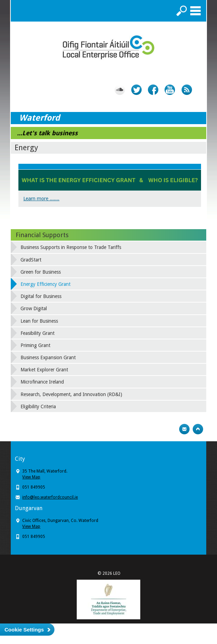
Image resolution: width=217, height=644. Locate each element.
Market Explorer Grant (44, 370)
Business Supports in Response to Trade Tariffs (71, 247)
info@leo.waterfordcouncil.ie (50, 497)
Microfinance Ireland (42, 382)
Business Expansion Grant (48, 357)
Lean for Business (39, 321)
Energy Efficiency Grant (45, 284)
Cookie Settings (24, 630)
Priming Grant (35, 345)
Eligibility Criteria (38, 406)
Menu (195, 11)
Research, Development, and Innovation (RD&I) (71, 394)
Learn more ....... (41, 199)
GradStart (31, 260)
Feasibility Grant (37, 333)
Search (182, 11)
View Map (31, 477)
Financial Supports (42, 235)
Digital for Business (41, 296)
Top (198, 429)
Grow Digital (34, 308)
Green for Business (41, 272)
